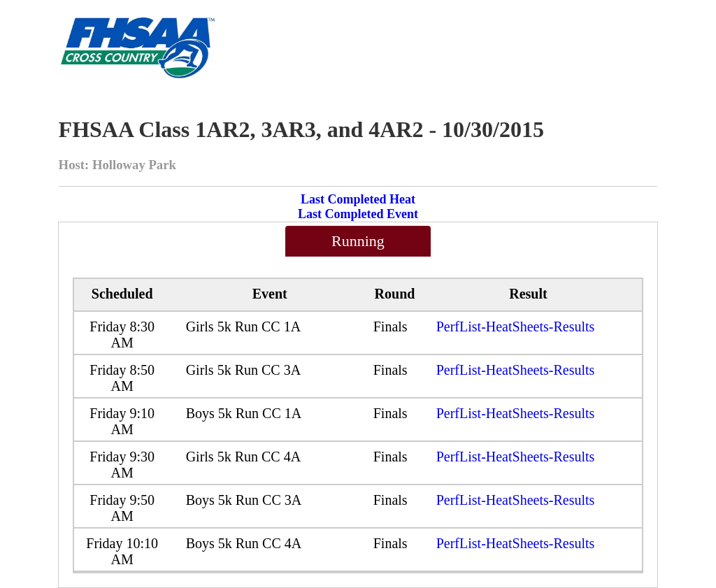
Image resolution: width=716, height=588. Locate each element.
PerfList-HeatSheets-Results (516, 327)
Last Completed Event (358, 214)
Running (358, 241)
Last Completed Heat (358, 199)
